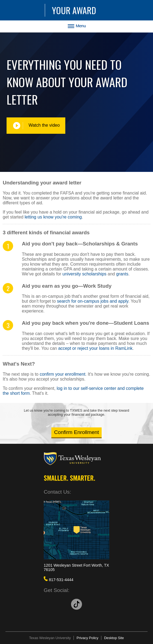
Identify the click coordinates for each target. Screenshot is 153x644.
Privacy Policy (87, 638)
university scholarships (85, 274)
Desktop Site (114, 638)
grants (122, 274)
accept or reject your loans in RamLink (95, 348)
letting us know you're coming (53, 217)
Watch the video (36, 126)
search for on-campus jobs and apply (92, 301)
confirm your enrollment (62, 374)
